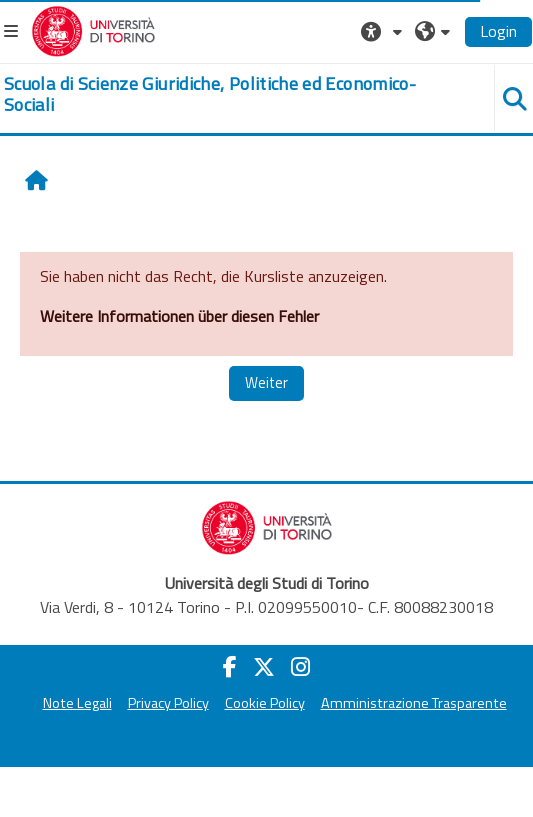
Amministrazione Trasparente (414, 703)
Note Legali (77, 703)
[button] (384, 31)
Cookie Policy (265, 703)
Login (498, 31)
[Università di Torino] (93, 29)
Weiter (266, 382)
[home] (222, 94)
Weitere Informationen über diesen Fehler (179, 316)
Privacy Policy (168, 703)
